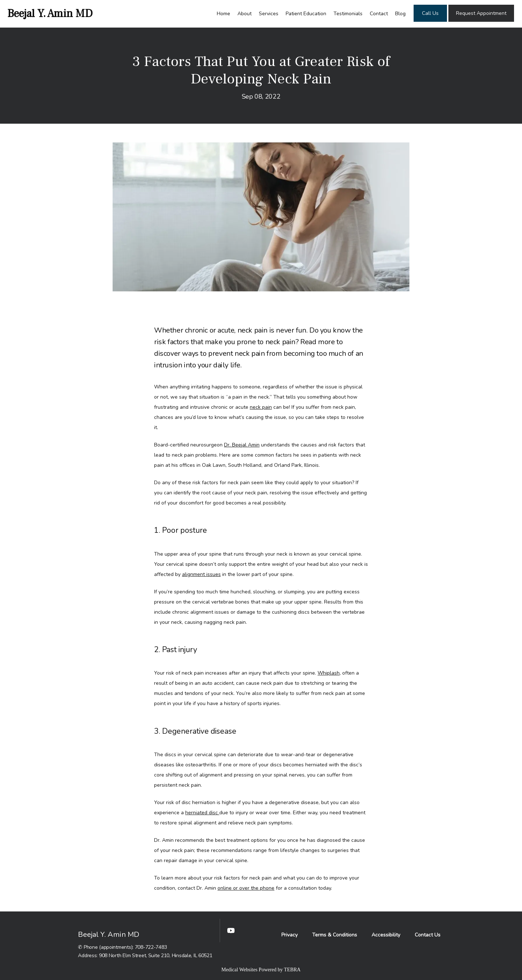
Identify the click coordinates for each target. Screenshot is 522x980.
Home (223, 14)
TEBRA (292, 970)
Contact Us (428, 935)
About (245, 14)
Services (269, 14)
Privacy (289, 935)
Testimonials (348, 14)
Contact (379, 14)
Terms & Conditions (335, 935)
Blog (400, 14)
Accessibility (386, 935)
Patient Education (306, 14)
